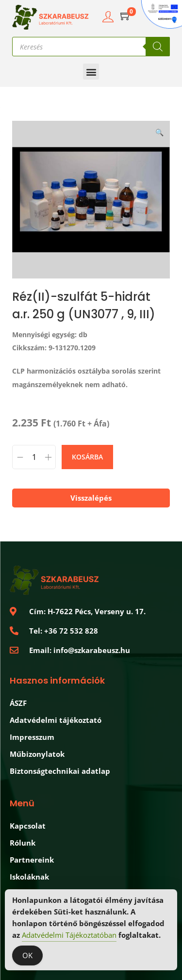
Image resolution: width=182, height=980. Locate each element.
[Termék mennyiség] (34, 457)
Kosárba (87, 457)
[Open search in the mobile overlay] (91, 47)
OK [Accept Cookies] (27, 956)
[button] (91, 72)
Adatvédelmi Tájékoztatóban (69, 936)
